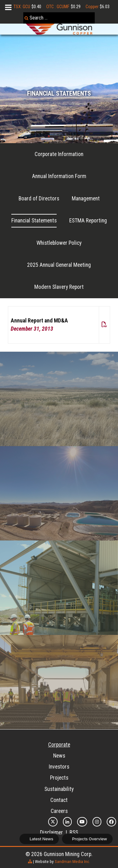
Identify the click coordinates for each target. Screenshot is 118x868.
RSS (74, 832)
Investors (59, 767)
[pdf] (104, 325)
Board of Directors (39, 199)
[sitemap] (30, 862)
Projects (59, 778)
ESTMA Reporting (88, 221)
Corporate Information (59, 154)
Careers (59, 811)
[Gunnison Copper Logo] (59, 29)
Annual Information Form (59, 176)
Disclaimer (51, 832)
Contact (59, 800)
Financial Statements (34, 221)
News (59, 756)
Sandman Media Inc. (72, 862)
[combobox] (59, 18)
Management (86, 199)
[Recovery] (59, 399)
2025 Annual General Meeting (59, 265)
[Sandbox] (59, 493)
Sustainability (59, 789)
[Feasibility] (59, 682)
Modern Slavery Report (59, 287)
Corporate (59, 745)
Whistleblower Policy (59, 243)
